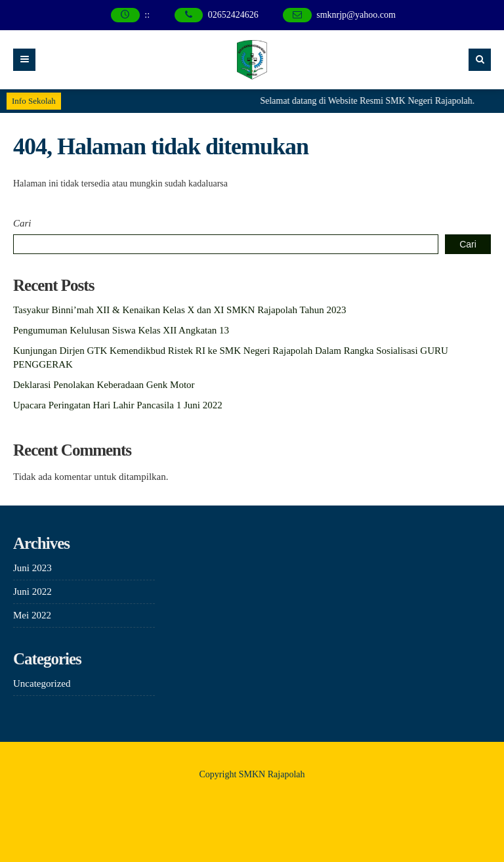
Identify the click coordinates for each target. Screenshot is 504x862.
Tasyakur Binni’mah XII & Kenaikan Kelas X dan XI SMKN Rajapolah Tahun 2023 (180, 310)
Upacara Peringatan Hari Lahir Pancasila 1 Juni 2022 (118, 405)
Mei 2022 (32, 615)
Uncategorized (42, 683)
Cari (22, 223)
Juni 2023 (32, 568)
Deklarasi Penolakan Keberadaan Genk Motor (104, 385)
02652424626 (233, 15)
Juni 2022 (32, 592)
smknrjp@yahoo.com (356, 15)
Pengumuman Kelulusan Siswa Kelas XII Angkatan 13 (121, 330)
